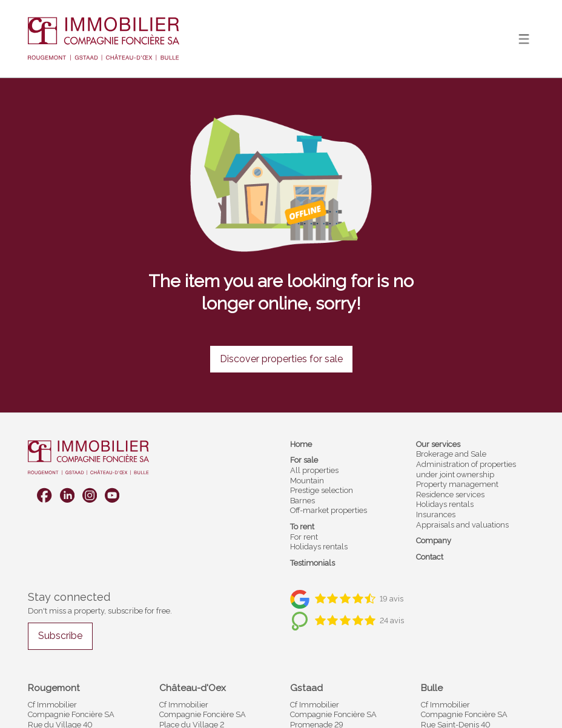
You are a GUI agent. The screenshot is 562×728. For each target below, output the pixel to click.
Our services (438, 444)
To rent (302, 527)
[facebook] (44, 495)
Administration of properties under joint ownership (466, 469)
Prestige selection (322, 490)
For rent (304, 537)
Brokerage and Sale (451, 454)
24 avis (392, 620)
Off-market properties (329, 510)
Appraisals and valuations (462, 525)
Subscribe (60, 636)
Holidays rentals (319, 547)
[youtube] (112, 495)
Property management (457, 484)
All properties (314, 470)
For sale (304, 460)
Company (434, 541)
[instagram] (90, 495)
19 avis (392, 599)
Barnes (302, 501)
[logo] (104, 39)
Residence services (450, 495)
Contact (430, 557)
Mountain (307, 481)
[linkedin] (67, 495)
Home (301, 444)
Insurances (436, 515)
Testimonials (312, 563)
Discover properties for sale (281, 359)
